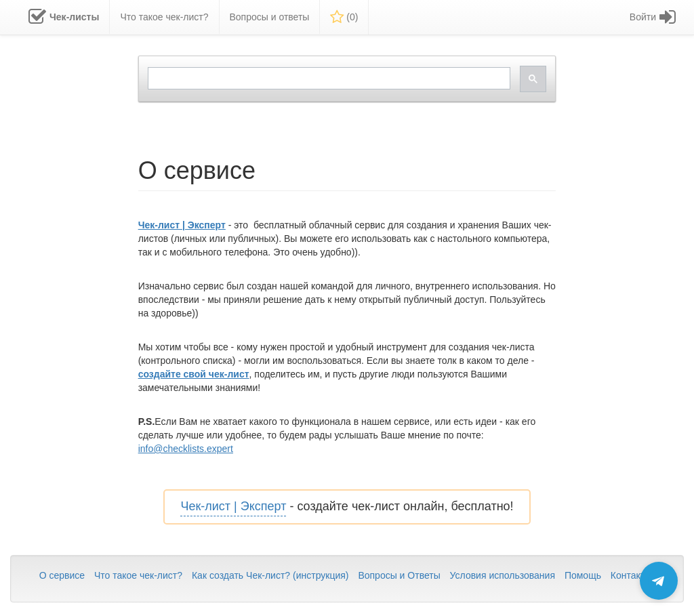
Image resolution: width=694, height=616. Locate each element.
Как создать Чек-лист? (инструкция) (270, 575)
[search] (328, 78)
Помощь (583, 575)
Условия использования (503, 575)
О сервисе (62, 575)
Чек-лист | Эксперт (182, 225)
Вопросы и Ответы (399, 575)
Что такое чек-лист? (138, 575)
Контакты (631, 575)
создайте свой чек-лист (194, 374)
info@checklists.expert (186, 449)
